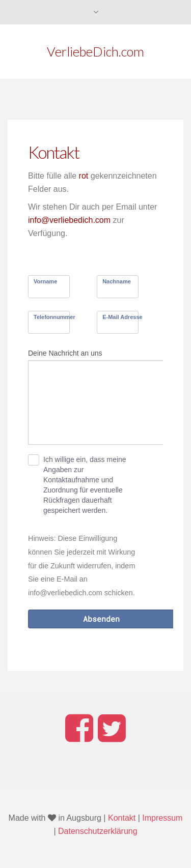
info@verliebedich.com (69, 220)
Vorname (45, 281)
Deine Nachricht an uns (65, 353)
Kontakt (122, 818)
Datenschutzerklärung (98, 831)
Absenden (101, 619)
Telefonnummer (54, 317)
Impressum (162, 818)
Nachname (117, 281)
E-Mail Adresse (122, 317)
